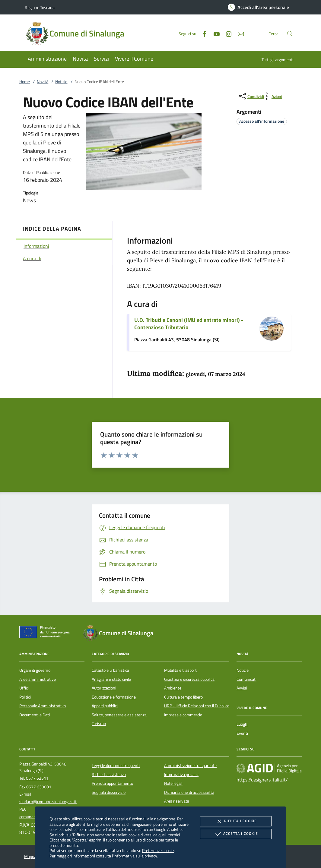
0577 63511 (37, 778)
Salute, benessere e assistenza (119, 715)
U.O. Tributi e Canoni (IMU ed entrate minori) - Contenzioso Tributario (189, 324)
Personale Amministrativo (43, 706)
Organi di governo (35, 670)
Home (25, 82)
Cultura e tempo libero (183, 697)
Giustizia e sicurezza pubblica (189, 679)
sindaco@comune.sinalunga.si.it (48, 802)
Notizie (61, 82)
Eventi (242, 733)
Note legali (173, 783)
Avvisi (242, 688)
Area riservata (177, 801)
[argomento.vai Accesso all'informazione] (262, 121)
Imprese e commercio (183, 715)
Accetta (236, 834)
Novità (43, 82)
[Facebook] (202, 33)
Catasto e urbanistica (110, 670)
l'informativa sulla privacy (134, 856)
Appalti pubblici (105, 706)
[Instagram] (226, 33)
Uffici (24, 688)
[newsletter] (238, 33)
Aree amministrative (38, 679)
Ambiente (173, 688)
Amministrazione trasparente (190, 765)
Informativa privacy (181, 775)
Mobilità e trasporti (181, 670)
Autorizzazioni (104, 688)
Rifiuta (236, 821)
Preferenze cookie (158, 850)
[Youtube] (214, 33)
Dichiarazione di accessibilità (189, 792)
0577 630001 (39, 787)
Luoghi (242, 724)
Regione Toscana (40, 7)
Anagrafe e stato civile (111, 679)
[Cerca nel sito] (290, 34)
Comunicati (246, 679)
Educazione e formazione (114, 697)
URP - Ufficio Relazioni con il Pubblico (197, 706)
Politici (25, 697)
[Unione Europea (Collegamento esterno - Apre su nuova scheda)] (46, 633)
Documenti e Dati (35, 715)
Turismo (99, 724)
